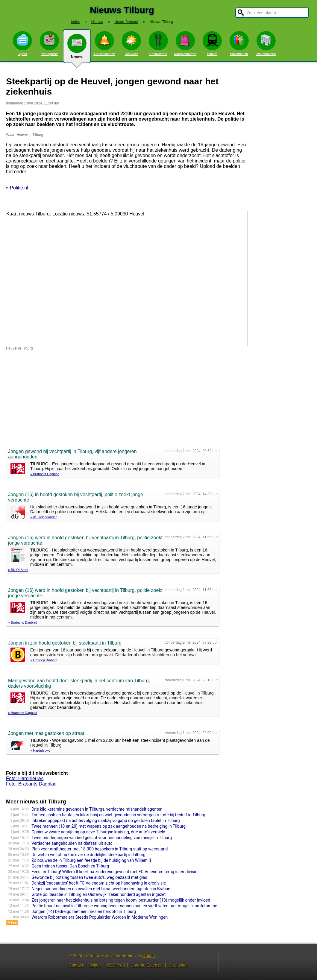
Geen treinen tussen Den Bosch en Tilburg (70, 866)
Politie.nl (19, 188)
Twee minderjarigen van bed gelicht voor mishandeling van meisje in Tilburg (102, 838)
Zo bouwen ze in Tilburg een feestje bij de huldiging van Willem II (91, 860)
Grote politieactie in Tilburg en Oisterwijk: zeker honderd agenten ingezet (98, 894)
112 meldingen (104, 43)
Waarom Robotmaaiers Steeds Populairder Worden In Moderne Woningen (100, 917)
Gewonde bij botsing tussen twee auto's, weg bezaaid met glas (89, 877)
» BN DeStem (18, 570)
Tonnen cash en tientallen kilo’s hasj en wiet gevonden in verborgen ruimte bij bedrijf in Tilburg (118, 815)
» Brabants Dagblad (45, 474)
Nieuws (77, 48)
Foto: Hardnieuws (25, 778)
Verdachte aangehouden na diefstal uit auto (72, 843)
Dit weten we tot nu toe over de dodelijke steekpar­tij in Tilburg (88, 855)
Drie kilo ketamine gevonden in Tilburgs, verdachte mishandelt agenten (97, 809)
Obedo (148, 955)
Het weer (131, 43)
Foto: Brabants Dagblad (31, 784)
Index (75, 22)
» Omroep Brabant (44, 660)
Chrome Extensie (147, 965)
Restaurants (158, 43)
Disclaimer (178, 965)
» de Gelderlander (43, 517)
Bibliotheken (239, 43)
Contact (76, 965)
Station (212, 43)
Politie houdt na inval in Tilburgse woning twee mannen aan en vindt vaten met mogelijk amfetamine (124, 906)
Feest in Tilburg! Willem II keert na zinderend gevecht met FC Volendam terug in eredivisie (114, 872)
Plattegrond (49, 43)
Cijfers (22, 43)
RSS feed (116, 965)
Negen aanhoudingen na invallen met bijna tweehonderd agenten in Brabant (101, 889)
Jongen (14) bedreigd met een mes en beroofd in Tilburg (84, 911)
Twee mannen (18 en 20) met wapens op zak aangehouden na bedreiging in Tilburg (109, 826)
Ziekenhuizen (266, 43)
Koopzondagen (185, 43)
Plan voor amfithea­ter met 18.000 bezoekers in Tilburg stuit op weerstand (100, 849)
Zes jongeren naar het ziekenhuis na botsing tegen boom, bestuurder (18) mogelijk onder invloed (121, 900)
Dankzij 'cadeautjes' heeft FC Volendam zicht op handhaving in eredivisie (99, 883)
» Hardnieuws (40, 750)
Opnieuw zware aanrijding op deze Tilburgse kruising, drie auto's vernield (98, 832)
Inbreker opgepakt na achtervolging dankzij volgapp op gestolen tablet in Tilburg (106, 821)
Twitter (95, 965)
